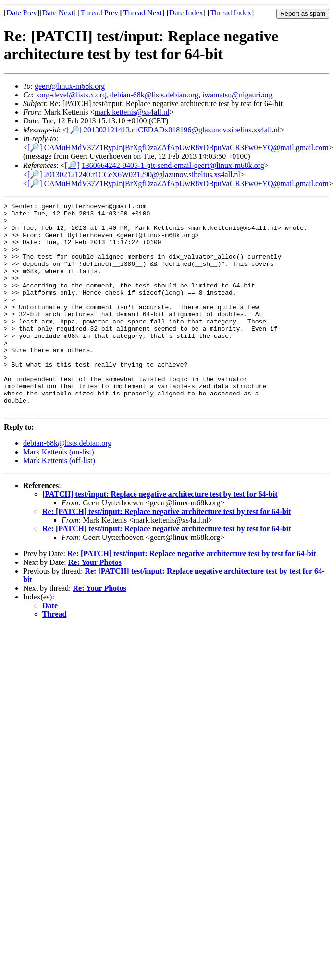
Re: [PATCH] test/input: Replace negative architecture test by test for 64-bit (167, 553)
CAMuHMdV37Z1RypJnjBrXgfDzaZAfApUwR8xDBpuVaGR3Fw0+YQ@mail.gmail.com (186, 148)
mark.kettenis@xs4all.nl (132, 112)
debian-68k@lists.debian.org (154, 95)
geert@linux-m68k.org (70, 86)
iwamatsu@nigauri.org (237, 95)
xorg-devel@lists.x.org (71, 95)
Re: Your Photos (95, 604)
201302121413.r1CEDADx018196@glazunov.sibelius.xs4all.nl (182, 130)
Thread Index (231, 13)
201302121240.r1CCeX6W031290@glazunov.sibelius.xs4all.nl (142, 174)
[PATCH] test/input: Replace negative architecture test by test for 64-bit (160, 536)
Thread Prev (99, 13)
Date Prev (22, 13)
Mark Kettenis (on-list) (59, 494)
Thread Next (143, 13)
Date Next (58, 13)
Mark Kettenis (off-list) (59, 502)
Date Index (186, 13)
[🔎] (74, 130)
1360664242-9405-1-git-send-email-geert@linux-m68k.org (173, 165)
